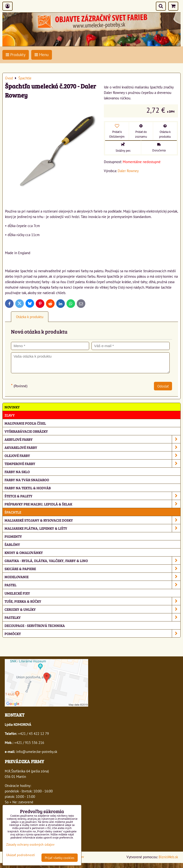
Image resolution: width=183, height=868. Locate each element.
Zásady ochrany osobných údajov (30, 844)
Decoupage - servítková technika (35, 625)
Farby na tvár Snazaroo (27, 480)
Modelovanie (92, 577)
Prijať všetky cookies (60, 858)
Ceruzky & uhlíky (92, 609)
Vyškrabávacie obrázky (26, 431)
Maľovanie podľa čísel (25, 423)
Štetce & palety (92, 496)
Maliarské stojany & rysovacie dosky (92, 520)
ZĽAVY (10, 415)
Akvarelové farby (92, 447)
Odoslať (163, 386)
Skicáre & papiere (92, 569)
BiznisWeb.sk (168, 857)
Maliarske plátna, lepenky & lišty (92, 528)
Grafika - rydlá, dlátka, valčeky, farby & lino (92, 560)
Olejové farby (92, 455)
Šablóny (12, 544)
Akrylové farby (92, 439)
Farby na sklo (17, 472)
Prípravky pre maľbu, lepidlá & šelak (92, 504)
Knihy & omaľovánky (24, 552)
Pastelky (92, 617)
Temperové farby (92, 463)
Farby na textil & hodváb (28, 488)
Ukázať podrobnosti (21, 855)
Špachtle (13, 512)
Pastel (92, 585)
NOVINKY (12, 407)
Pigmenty (13, 536)
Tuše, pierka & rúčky (92, 601)
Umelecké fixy (17, 593)
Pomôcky (92, 633)
